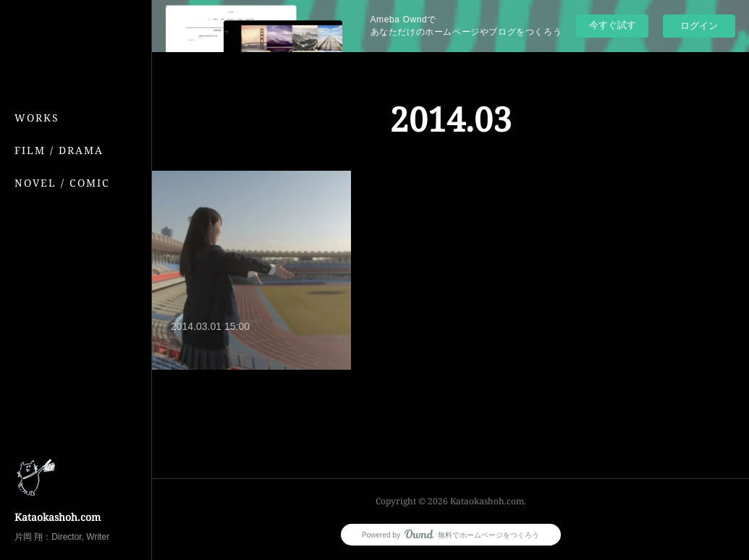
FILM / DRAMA (59, 150)
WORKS (37, 118)
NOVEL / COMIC (62, 183)
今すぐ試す (613, 25)
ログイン (699, 26)
